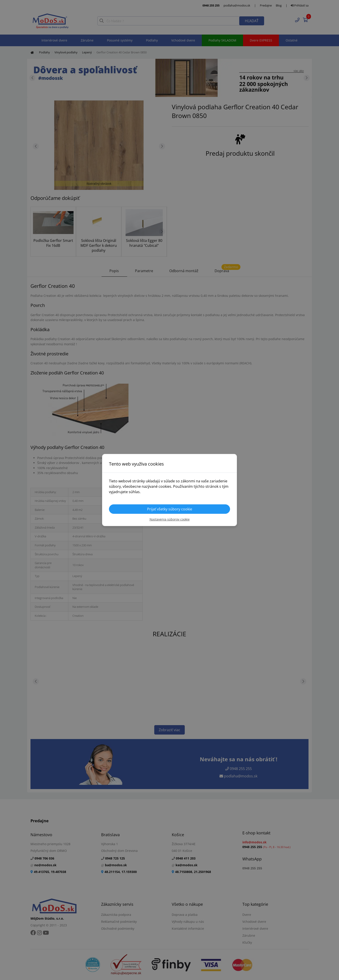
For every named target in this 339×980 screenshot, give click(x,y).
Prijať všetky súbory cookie (170, 509)
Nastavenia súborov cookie (170, 519)
